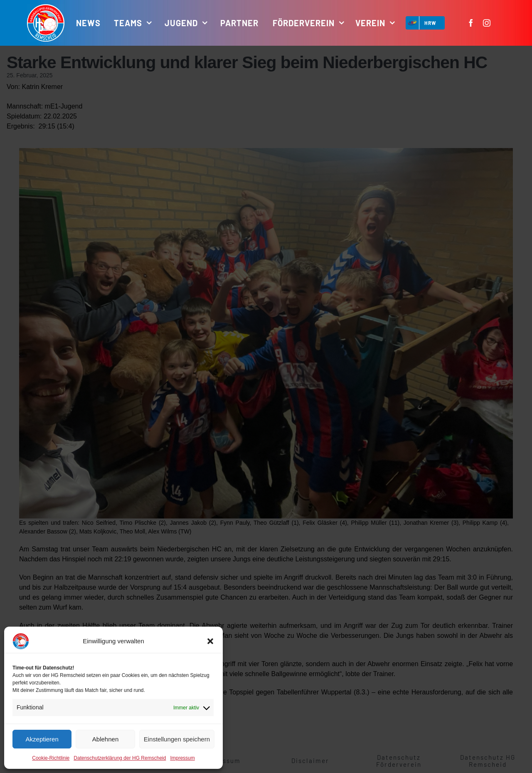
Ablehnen (105, 739)
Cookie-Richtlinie (51, 758)
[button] (210, 641)
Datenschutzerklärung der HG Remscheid (120, 758)
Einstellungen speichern (177, 739)
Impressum (182, 758)
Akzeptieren (42, 739)
